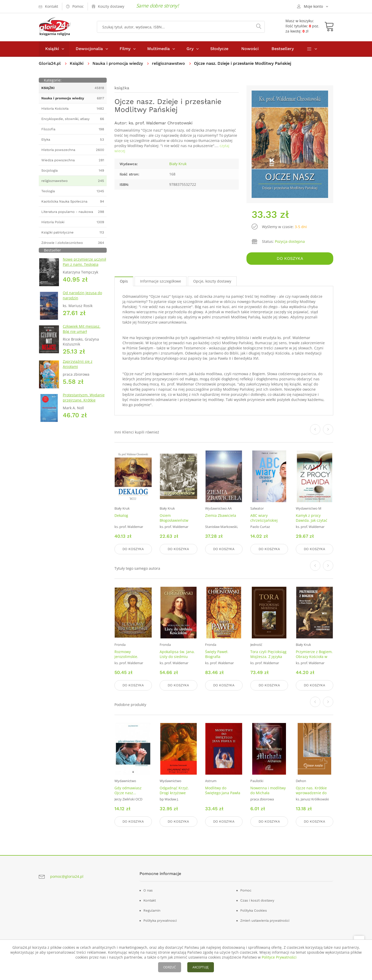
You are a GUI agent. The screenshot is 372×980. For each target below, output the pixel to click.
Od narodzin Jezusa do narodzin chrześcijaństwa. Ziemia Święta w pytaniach (83, 300)
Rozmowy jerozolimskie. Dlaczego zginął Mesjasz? (128, 659)
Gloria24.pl (50, 63)
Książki (52, 49)
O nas (148, 890)
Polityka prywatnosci (160, 921)
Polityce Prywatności (279, 957)
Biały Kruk (178, 164)
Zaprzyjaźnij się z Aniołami (78, 364)
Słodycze (219, 49)
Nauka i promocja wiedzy (118, 63)
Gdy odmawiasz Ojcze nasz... (128, 790)
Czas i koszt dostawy (257, 900)
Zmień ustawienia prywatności (265, 921)
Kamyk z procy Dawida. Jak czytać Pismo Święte (312, 520)
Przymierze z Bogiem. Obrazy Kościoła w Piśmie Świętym (314, 657)
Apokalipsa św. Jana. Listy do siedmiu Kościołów (177, 657)
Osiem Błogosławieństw (174, 518)
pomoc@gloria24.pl (67, 876)
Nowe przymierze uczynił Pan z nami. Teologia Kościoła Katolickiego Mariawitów (84, 267)
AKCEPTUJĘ (201, 967)
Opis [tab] (124, 281)
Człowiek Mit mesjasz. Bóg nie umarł (82, 329)
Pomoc (246, 890)
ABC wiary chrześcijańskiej (264, 518)
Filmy (125, 49)
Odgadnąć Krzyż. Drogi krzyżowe (174, 790)
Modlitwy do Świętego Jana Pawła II (223, 793)
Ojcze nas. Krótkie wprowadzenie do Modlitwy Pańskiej (311, 793)
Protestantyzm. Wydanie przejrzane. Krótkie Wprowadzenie (84, 400)
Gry (190, 49)
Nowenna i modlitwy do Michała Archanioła (268, 793)
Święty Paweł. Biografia (217, 654)
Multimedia (158, 49)
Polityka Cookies (254, 910)
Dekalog (121, 515)
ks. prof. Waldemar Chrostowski (161, 123)
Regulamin (152, 910)
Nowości (250, 49)
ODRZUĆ (170, 967)
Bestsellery (283, 49)
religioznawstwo (168, 63)
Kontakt (150, 900)
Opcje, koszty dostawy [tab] (212, 281)
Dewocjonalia (89, 49)
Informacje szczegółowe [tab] (161, 281)
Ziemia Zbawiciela (221, 515)
